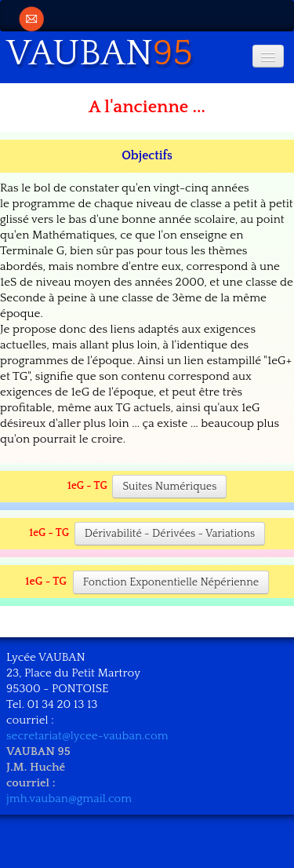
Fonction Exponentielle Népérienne (171, 582)
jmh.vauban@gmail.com (69, 799)
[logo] (105, 51)
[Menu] (268, 56)
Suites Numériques (169, 487)
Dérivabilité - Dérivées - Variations (170, 534)
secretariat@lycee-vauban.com (87, 736)
